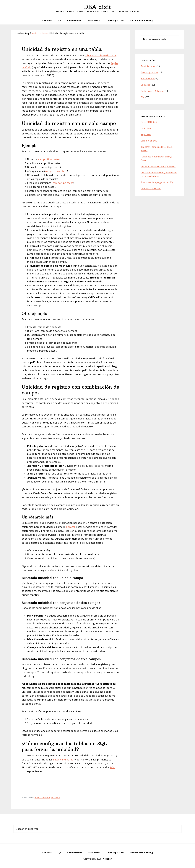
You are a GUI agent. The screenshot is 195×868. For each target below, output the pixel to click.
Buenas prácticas (42, 797)
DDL (113, 767)
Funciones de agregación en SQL (157, 182)
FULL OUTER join (149, 122)
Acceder (107, 859)
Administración (148, 66)
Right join (146, 134)
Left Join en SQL (149, 141)
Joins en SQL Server (151, 189)
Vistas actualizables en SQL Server (158, 166)
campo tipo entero (56, 171)
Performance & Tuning (152, 91)
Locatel (70, 527)
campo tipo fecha (63, 183)
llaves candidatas (63, 760)
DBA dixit (98, 7)
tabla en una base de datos (101, 55)
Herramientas (148, 79)
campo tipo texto (49, 159)
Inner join (146, 128)
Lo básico (55, 797)
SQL (143, 97)
